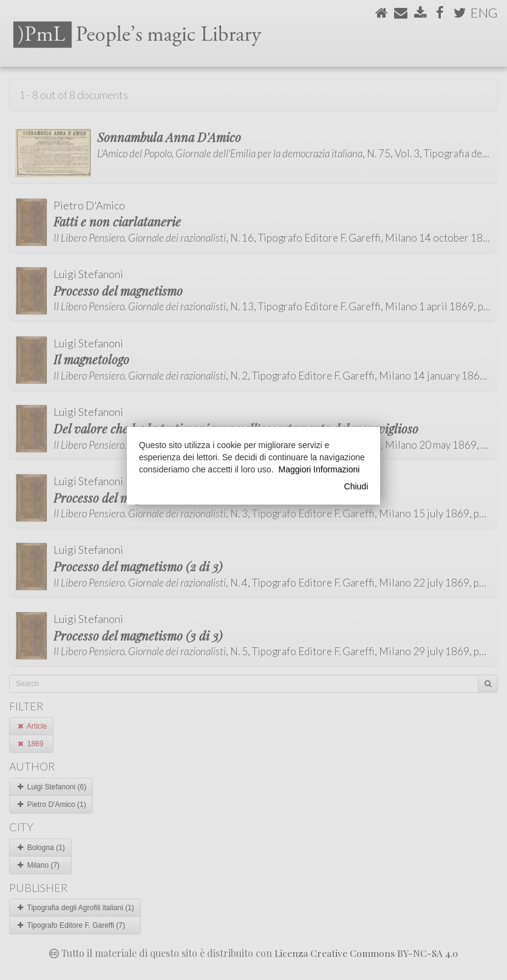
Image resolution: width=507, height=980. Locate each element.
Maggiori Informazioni (319, 469)
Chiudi (356, 486)
